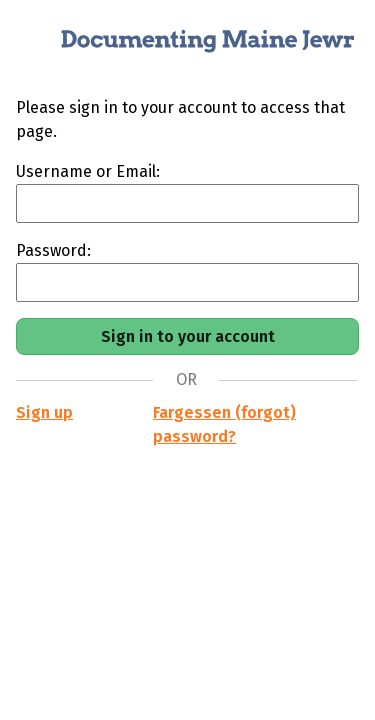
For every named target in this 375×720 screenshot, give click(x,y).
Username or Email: (88, 171)
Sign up (44, 412)
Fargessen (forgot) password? (224, 424)
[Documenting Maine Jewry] (187, 48)
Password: (53, 250)
